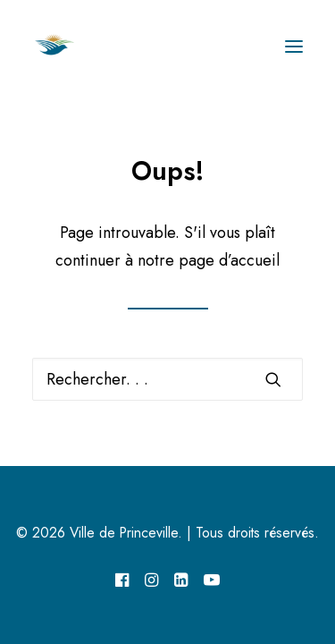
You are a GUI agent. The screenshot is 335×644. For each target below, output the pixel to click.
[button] (294, 47)
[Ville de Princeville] (74, 47)
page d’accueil (229, 260)
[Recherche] (167, 379)
